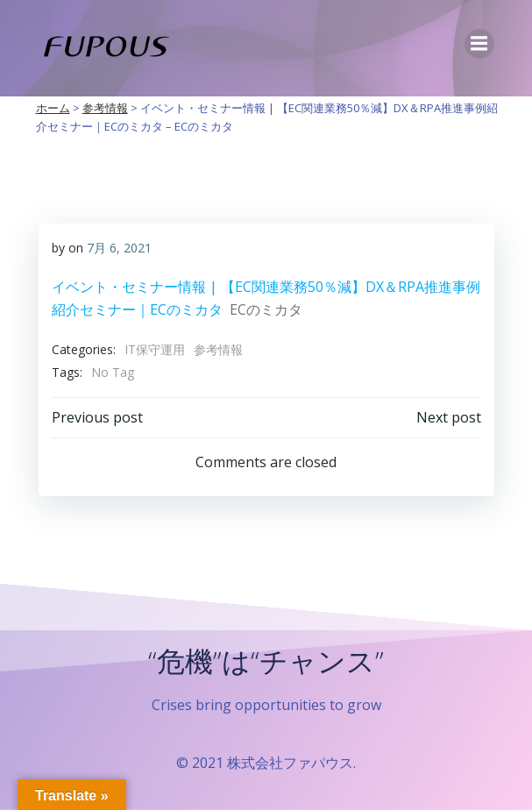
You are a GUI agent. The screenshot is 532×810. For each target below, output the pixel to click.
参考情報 (218, 349)
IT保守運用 (155, 349)
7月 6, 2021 (119, 248)
